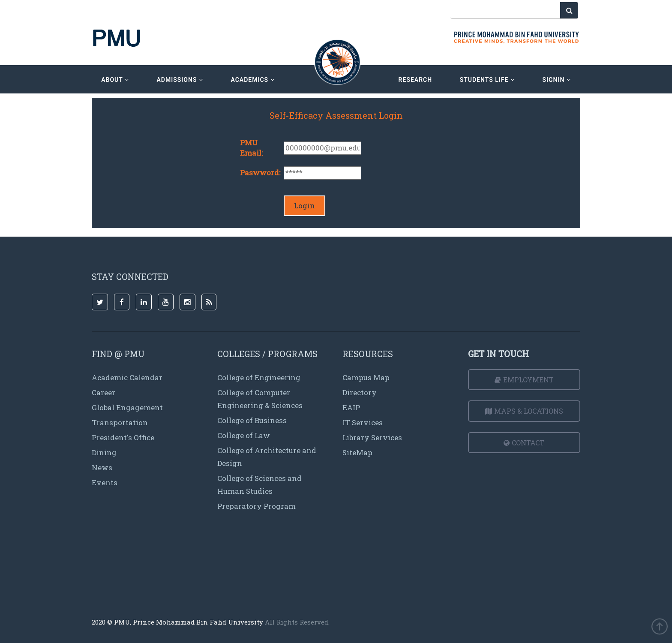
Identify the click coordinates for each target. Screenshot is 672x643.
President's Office (123, 437)
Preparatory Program (256, 506)
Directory (360, 392)
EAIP (351, 407)
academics (252, 80)
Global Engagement (127, 407)
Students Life (487, 80)
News (102, 467)
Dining (104, 452)
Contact (524, 443)
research (415, 80)
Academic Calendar (127, 377)
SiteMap (357, 452)
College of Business (252, 420)
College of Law (244, 435)
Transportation (120, 422)
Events (105, 482)
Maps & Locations (524, 411)
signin (556, 80)
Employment (524, 380)
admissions (180, 80)
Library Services (372, 437)
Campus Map (366, 377)
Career (103, 392)
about (115, 80)
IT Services (363, 422)
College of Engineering (259, 377)
